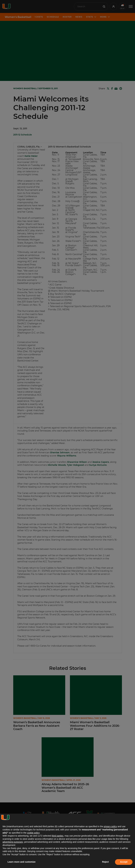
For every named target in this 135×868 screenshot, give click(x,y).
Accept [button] (124, 862)
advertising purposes (13, 842)
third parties (58, 836)
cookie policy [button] (33, 833)
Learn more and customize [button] (22, 862)
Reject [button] (105, 862)
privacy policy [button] (110, 826)
